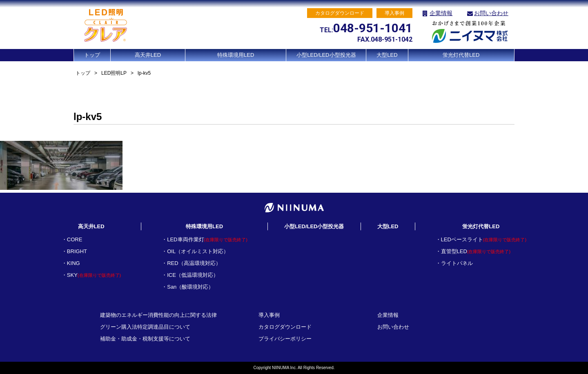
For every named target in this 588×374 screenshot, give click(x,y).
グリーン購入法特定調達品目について (145, 327)
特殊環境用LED (236, 55)
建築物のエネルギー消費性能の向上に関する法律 (158, 315)
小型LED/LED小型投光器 (326, 55)
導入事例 (269, 315)
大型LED (387, 55)
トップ (92, 55)
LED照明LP (114, 73)
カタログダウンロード (285, 327)
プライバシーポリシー (285, 339)
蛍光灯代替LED (461, 55)
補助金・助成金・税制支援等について (145, 339)
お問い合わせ (491, 13)
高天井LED (148, 55)
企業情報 (441, 13)
